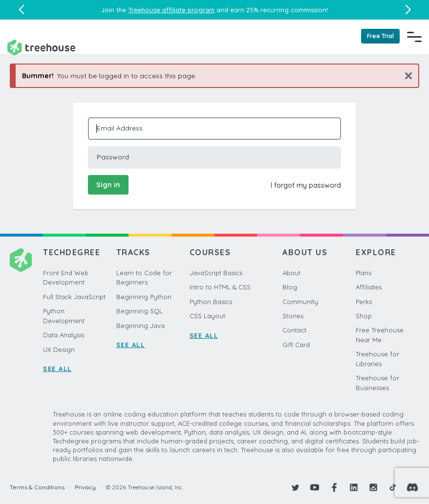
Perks (364, 302)
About (291, 273)
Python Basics (211, 302)
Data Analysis (64, 335)
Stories (293, 316)
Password (113, 157)
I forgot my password (306, 185)
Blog (290, 287)
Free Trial (380, 36)
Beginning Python (144, 297)
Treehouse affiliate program (171, 10)
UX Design (59, 350)
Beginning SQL (139, 311)
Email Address (120, 128)
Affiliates (369, 287)
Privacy (85, 487)
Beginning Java (140, 326)
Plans (364, 273)
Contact (294, 330)
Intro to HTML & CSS (220, 287)
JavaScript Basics (216, 273)
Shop (364, 316)
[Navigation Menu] (414, 37)
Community (300, 302)
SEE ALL (57, 369)
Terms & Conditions (37, 487)
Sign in (108, 185)
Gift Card (296, 345)
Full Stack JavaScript (74, 297)
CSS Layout (207, 316)
